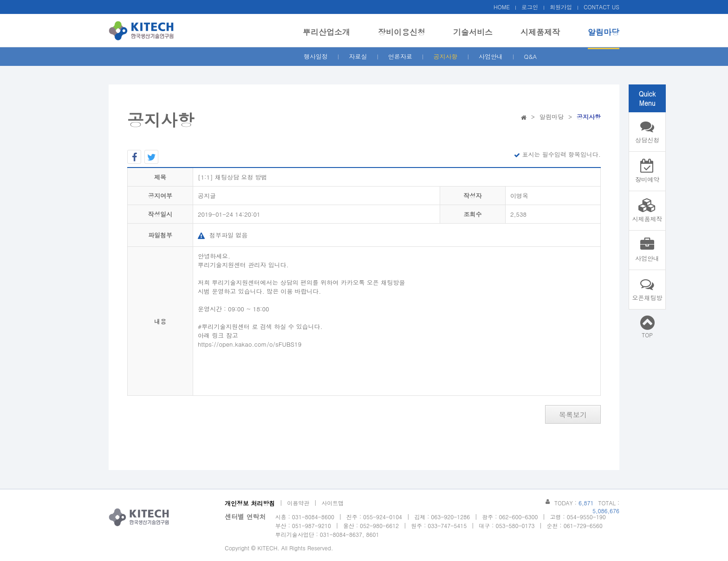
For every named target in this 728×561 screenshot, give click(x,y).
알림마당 (604, 32)
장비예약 (647, 171)
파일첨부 (160, 235)
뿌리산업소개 (326, 32)
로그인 (530, 7)
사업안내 (491, 56)
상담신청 (647, 132)
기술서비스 (473, 32)
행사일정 (316, 56)
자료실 (358, 56)
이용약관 (298, 503)
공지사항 (446, 56)
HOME (502, 7)
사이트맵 (332, 503)
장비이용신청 (402, 32)
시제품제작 (540, 32)
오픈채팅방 (647, 290)
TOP (647, 326)
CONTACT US (601, 7)
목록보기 (573, 415)
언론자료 (400, 56)
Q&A (531, 56)
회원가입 (561, 7)
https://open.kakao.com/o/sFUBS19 (250, 344)
